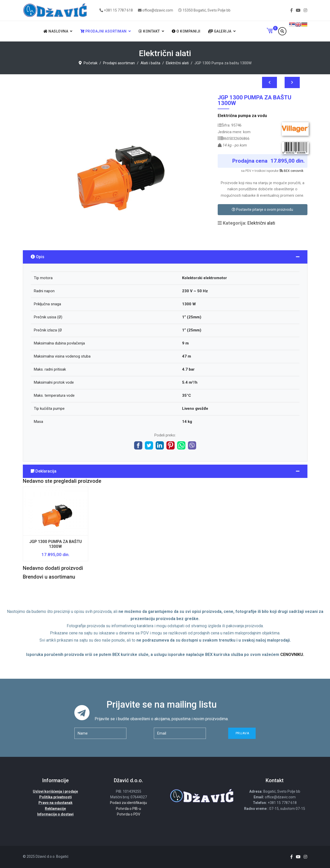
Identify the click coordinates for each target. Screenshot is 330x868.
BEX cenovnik (294, 171)
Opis (38, 257)
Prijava (242, 733)
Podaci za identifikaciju (128, 803)
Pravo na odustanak (56, 803)
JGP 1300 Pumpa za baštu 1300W (56, 544)
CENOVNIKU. (292, 655)
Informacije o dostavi (55, 814)
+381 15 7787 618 (118, 10)
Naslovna (56, 31)
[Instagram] (305, 10)
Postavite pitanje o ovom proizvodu (262, 210)
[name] (100, 733)
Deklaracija (44, 471)
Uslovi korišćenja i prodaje (55, 791)
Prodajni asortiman (103, 31)
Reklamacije (55, 809)
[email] (180, 733)
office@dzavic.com (158, 10)
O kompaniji (186, 31)
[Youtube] (298, 10)
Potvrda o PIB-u (128, 809)
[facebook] (292, 10)
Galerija (220, 31)
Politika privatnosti (56, 797)
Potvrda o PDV (129, 814)
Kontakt (149, 31)
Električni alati (261, 223)
